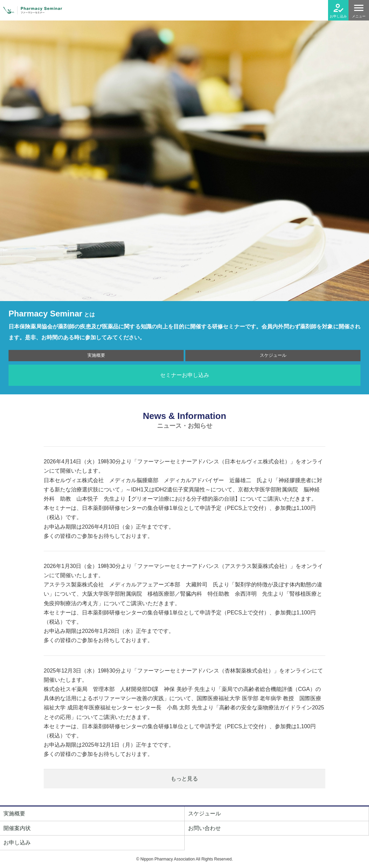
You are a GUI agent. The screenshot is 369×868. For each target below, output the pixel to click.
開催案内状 (17, 828)
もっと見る (184, 779)
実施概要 (96, 355)
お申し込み (338, 16)
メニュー (359, 16)
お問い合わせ (204, 828)
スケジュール (273, 355)
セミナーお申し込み (185, 375)
